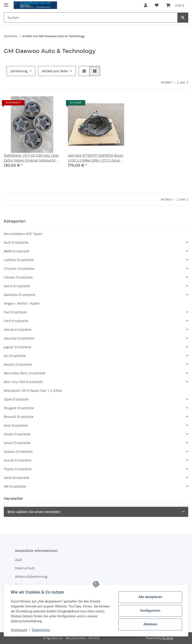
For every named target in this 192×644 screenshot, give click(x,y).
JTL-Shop (167, 638)
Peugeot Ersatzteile (19, 408)
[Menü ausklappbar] (6, 3)
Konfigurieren (149, 611)
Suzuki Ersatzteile (18, 460)
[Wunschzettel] (157, 5)
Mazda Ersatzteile (18, 364)
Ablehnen (149, 624)
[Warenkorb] (175, 5)
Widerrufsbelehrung (31, 577)
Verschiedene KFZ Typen (23, 234)
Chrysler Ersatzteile (19, 269)
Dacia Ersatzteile (17, 286)
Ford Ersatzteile (16, 321)
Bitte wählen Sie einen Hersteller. (34, 512)
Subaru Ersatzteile (18, 452)
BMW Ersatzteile (17, 251)
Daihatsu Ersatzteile (20, 295)
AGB (18, 560)
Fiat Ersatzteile (15, 312)
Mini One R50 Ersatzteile (23, 382)
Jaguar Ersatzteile (18, 347)
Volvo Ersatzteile (17, 478)
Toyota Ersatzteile (18, 469)
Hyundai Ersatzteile (19, 338)
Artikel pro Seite (55, 71)
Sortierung (19, 71)
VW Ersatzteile (15, 486)
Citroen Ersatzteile (18, 277)
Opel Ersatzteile (16, 399)
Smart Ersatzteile (17, 443)
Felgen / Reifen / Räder (22, 303)
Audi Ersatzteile (16, 242)
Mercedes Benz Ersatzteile (25, 373)
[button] (146, 5)
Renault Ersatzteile (19, 417)
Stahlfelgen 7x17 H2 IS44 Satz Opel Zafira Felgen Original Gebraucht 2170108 (31, 158)
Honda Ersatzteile (18, 330)
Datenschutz (42, 630)
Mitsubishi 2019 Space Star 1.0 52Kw (33, 391)
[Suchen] (91, 18)
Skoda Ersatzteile (17, 434)
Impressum (20, 630)
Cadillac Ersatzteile (19, 260)
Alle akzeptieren (149, 597)
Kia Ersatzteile (15, 356)
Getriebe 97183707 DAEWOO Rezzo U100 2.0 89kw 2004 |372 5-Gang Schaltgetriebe (96, 158)
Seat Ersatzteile (16, 425)
